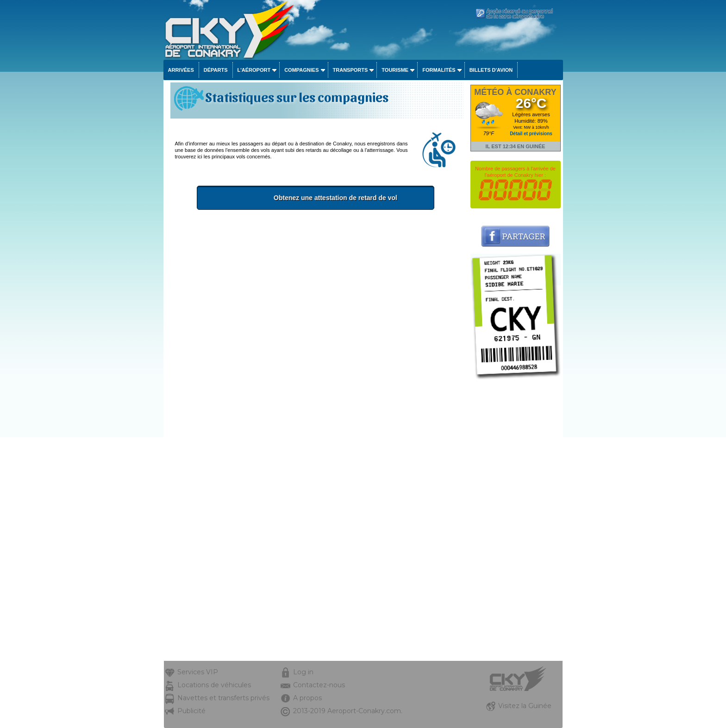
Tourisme (395, 70)
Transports (350, 70)
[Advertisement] (316, 286)
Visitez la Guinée (525, 706)
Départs (216, 70)
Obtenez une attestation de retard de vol (348, 198)
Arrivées (181, 70)
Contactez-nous (319, 685)
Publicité (191, 711)
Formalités (439, 70)
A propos (307, 698)
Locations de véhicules (214, 685)
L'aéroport (254, 70)
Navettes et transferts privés (223, 698)
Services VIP (198, 672)
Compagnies (301, 70)
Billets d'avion (491, 70)
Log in (303, 672)
